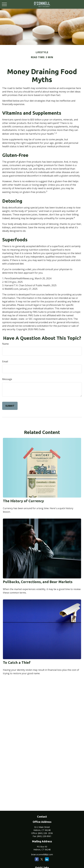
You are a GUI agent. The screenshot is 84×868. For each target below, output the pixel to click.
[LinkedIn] (47, 859)
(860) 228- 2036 (45, 833)
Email (5, 361)
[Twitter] (42, 859)
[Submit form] (10, 406)
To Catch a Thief (17, 663)
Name (5, 344)
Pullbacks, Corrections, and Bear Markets (38, 582)
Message (7, 379)
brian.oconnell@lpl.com (42, 854)
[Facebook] (37, 859)
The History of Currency (23, 501)
